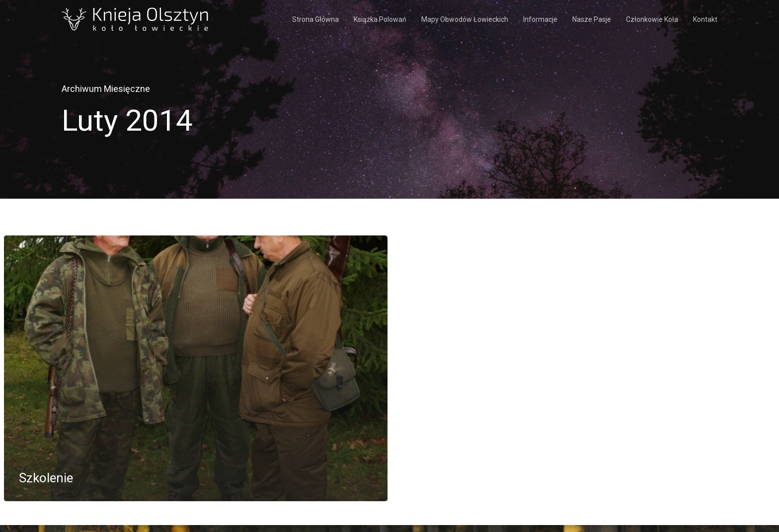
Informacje (540, 19)
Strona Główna (315, 19)
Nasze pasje (592, 19)
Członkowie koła (652, 19)
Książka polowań (380, 19)
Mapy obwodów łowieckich (465, 19)
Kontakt (705, 19)
